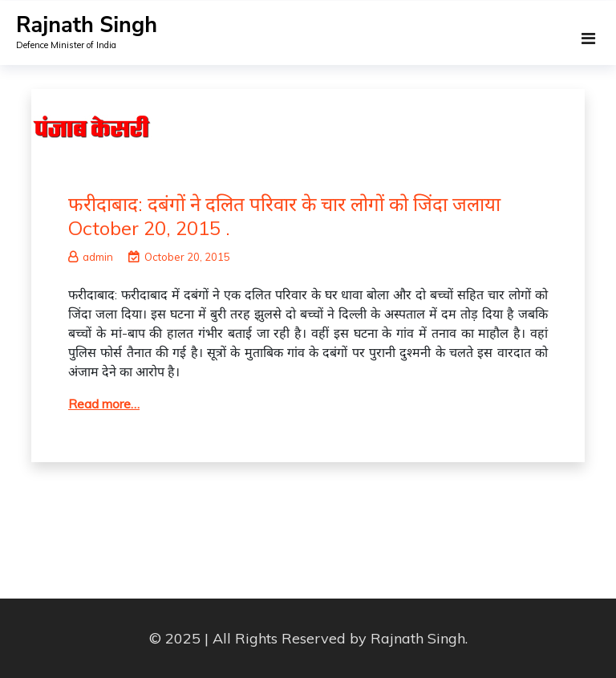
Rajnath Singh (87, 25)
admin (91, 257)
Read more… (104, 404)
